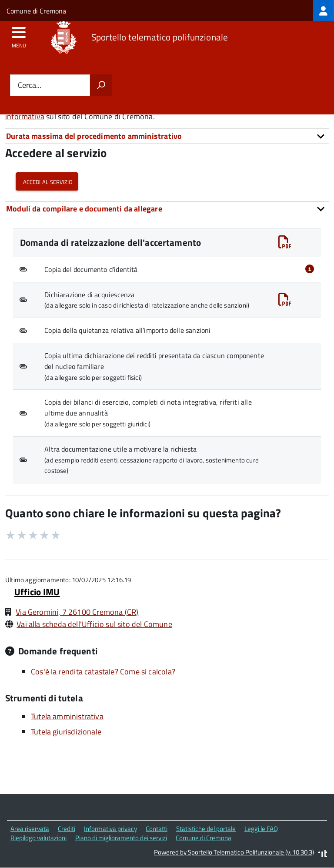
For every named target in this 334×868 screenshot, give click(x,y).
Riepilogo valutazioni (38, 838)
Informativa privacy (110, 829)
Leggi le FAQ (261, 829)
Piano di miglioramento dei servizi (121, 838)
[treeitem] (324, 10)
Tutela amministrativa (67, 716)
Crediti (67, 829)
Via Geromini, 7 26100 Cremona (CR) (77, 612)
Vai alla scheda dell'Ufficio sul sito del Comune (94, 624)
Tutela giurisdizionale (66, 732)
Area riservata (30, 829)
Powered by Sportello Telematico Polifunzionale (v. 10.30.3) (234, 852)
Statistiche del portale (206, 829)
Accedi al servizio (47, 181)
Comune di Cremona (36, 11)
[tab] (167, 136)
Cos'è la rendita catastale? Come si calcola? (103, 672)
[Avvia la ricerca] (101, 85)
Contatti (157, 829)
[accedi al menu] (19, 35)
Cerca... (30, 85)
